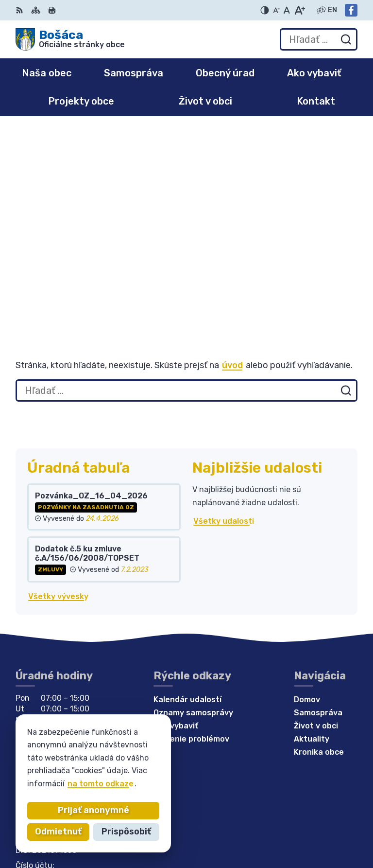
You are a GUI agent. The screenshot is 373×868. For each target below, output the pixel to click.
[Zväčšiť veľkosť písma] (299, 10)
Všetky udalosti (224, 324)
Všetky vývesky (58, 399)
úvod (232, 168)
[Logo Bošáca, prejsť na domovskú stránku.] (70, 39)
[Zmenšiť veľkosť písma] (276, 10)
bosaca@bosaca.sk (53, 694)
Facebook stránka (51, 705)
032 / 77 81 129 (46, 683)
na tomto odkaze (101, 784)
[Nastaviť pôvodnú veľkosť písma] (287, 10)
